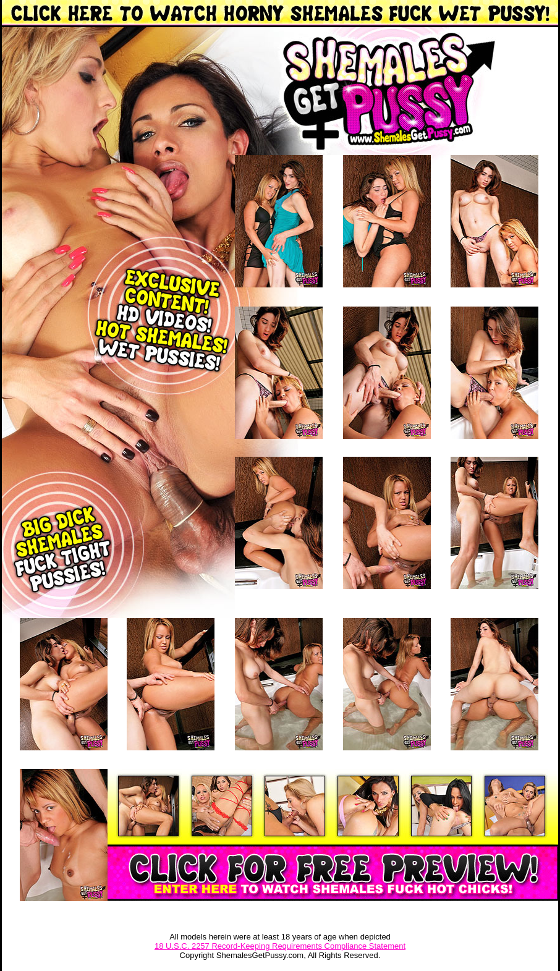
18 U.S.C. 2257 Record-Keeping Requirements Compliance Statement (280, 946)
